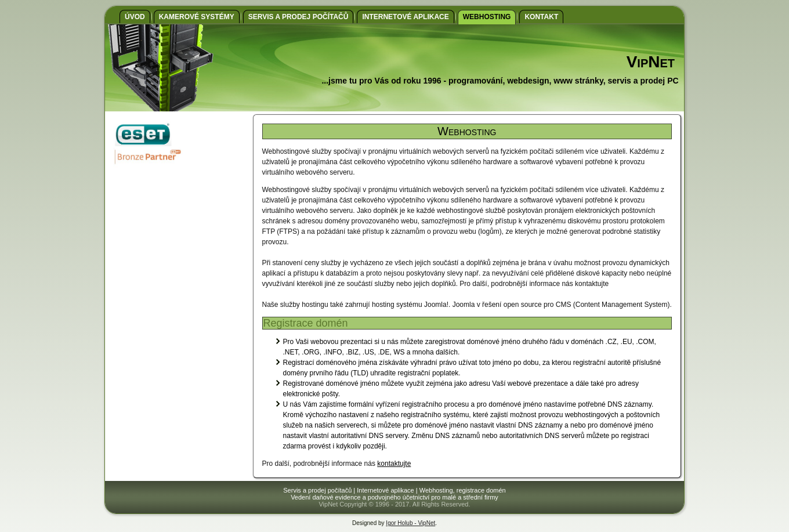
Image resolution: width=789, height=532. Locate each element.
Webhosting (487, 17)
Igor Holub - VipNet (410, 523)
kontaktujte (394, 464)
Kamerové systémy (197, 17)
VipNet (651, 62)
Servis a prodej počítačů (298, 17)
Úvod (135, 17)
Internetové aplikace (405, 17)
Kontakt (541, 17)
